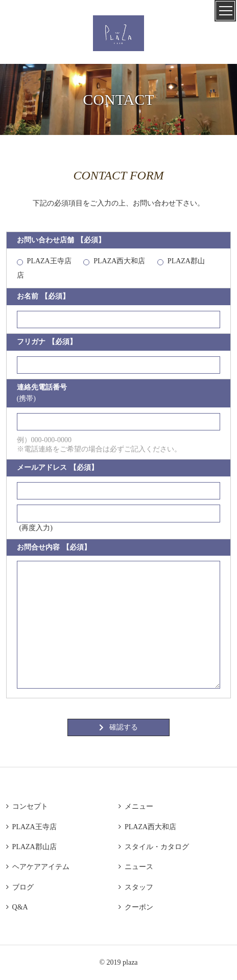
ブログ (20, 887)
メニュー (136, 806)
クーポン (136, 907)
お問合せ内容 (54, 548)
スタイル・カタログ (154, 847)
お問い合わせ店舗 (61, 240)
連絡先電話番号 (42, 393)
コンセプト (27, 806)
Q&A (17, 907)
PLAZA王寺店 (49, 261)
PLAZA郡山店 (31, 847)
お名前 (43, 297)
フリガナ (47, 342)
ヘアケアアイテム (38, 867)
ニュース (136, 867)
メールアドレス (57, 468)
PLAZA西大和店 (119, 261)
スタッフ (136, 887)
